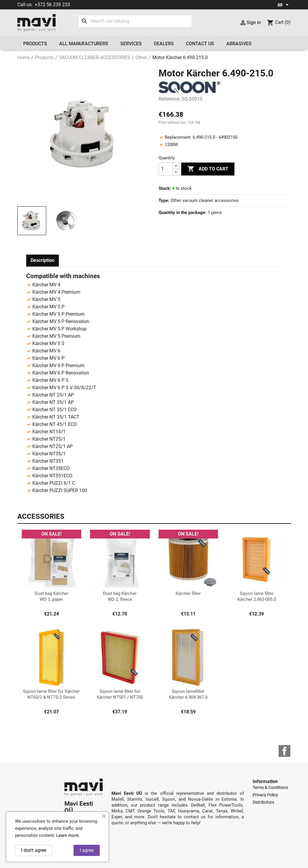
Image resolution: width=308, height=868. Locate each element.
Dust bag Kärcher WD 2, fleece (120, 596)
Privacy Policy (265, 795)
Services (131, 44)
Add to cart (208, 169)
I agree (87, 850)
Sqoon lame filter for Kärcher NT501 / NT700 (120, 694)
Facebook (284, 751)
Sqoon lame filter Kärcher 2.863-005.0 (257, 596)
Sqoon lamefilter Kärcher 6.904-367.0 (188, 694)
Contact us (200, 44)
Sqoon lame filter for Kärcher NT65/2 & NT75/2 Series (51, 694)
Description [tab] (43, 260)
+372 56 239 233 (52, 5)
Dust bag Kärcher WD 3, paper (51, 596)
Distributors (263, 802)
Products (35, 44)
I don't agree (34, 850)
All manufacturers (84, 44)
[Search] (135, 21)
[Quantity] (166, 169)
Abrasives (239, 44)
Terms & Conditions (270, 787)
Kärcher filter (188, 593)
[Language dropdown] (284, 5)
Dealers (164, 44)
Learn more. (68, 835)
